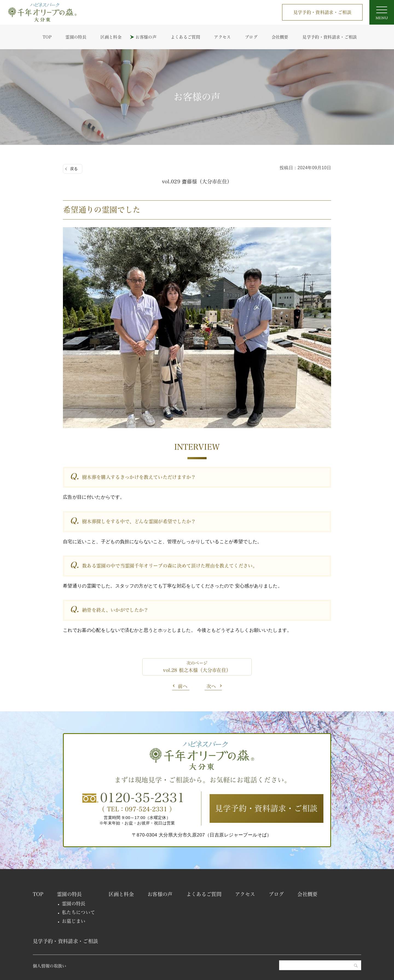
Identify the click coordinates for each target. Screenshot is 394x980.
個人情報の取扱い (50, 966)
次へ (211, 686)
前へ (183, 686)
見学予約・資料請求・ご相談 (322, 12)
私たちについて (78, 912)
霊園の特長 (76, 37)
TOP (47, 37)
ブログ (251, 37)
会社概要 (280, 37)
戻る (74, 169)
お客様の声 (146, 37)
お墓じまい (74, 921)
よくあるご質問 (185, 37)
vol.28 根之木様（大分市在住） (197, 670)
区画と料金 (111, 37)
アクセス (222, 37)
